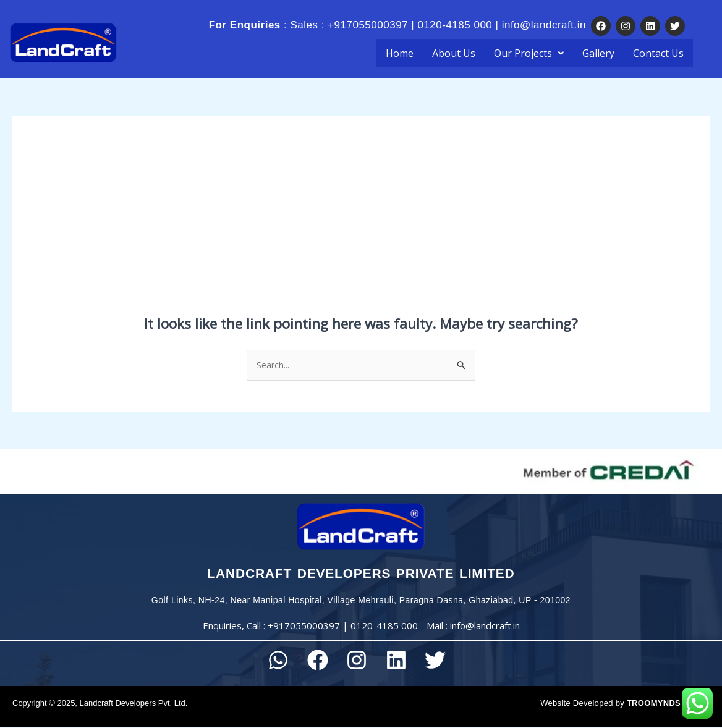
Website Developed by (610, 704)
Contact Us (658, 53)
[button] (529, 53)
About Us (454, 53)
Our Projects (529, 53)
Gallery (598, 53)
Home (400, 53)
